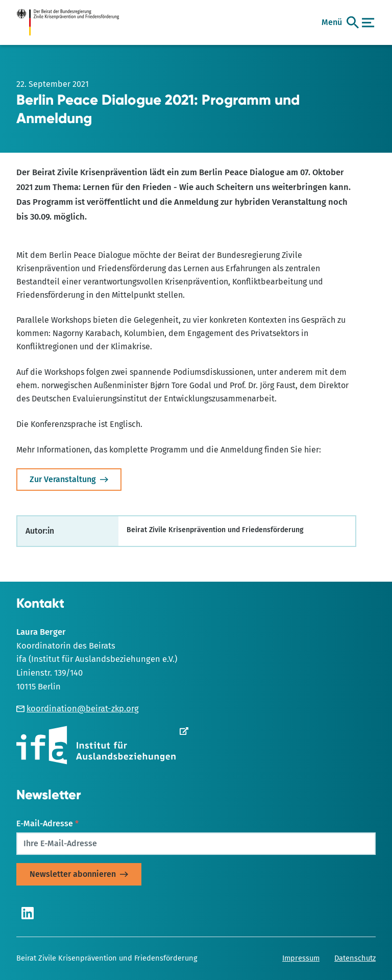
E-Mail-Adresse (47, 824)
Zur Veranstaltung (63, 479)
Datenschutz (355, 958)
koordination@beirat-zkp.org (78, 709)
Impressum (301, 958)
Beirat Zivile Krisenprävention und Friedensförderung (107, 958)
